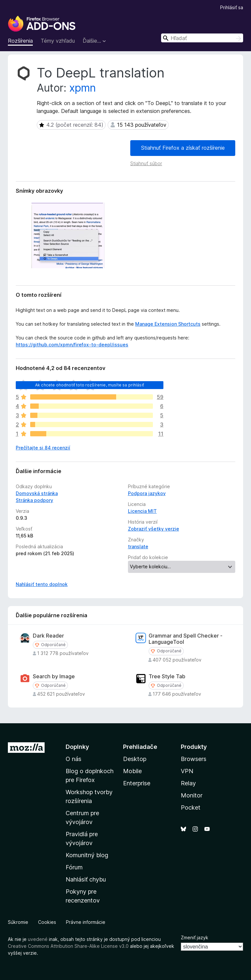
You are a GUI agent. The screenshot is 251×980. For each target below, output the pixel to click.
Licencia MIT (142, 511)
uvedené (38, 939)
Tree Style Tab (167, 676)
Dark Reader (48, 636)
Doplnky (77, 747)
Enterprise (137, 783)
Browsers (194, 759)
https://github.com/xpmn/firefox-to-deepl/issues (72, 345)
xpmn (83, 88)
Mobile (132, 771)
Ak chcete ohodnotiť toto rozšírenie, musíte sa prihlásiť (90, 385)
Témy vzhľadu (58, 41)
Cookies (47, 922)
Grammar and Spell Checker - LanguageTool (186, 639)
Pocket (191, 807)
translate (138, 546)
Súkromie (18, 922)
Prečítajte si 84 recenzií (43, 448)
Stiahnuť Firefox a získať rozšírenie (183, 148)
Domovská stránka (37, 493)
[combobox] (202, 38)
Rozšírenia (20, 41)
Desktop (135, 759)
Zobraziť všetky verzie (154, 529)
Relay (188, 783)
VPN (187, 771)
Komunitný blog (87, 855)
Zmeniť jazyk (195, 937)
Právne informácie (86, 922)
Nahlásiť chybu (86, 879)
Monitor (192, 795)
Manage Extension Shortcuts (168, 324)
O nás (73, 759)
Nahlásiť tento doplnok (42, 584)
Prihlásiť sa (232, 7)
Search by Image (54, 676)
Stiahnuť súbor (146, 163)
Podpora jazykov (147, 493)
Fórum (74, 867)
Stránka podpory (34, 500)
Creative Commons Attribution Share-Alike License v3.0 (68, 946)
